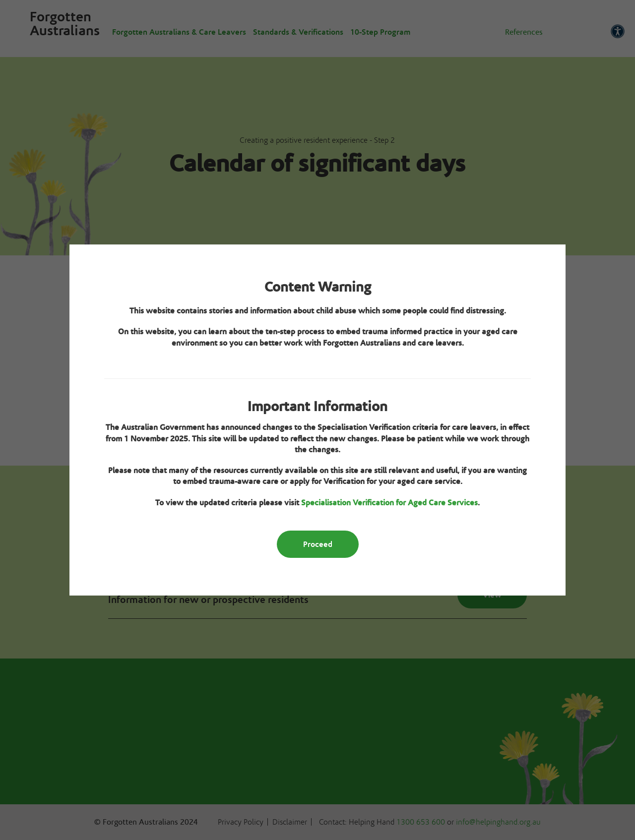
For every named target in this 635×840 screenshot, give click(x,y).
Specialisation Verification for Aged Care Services (389, 503)
